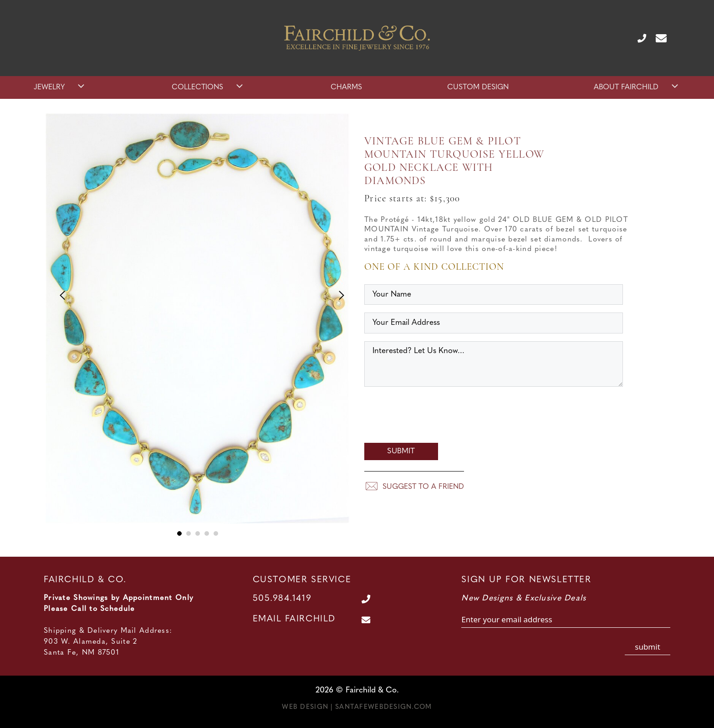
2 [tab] (189, 533)
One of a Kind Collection (434, 267)
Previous (59, 292)
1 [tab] (180, 533)
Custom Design (478, 87)
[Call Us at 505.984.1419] (638, 38)
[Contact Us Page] (658, 38)
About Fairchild (637, 87)
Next (337, 292)
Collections (208, 87)
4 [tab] (207, 533)
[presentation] (433, 417)
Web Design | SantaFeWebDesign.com (357, 707)
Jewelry (60, 87)
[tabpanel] (198, 326)
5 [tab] (216, 533)
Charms (346, 87)
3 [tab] (198, 533)
